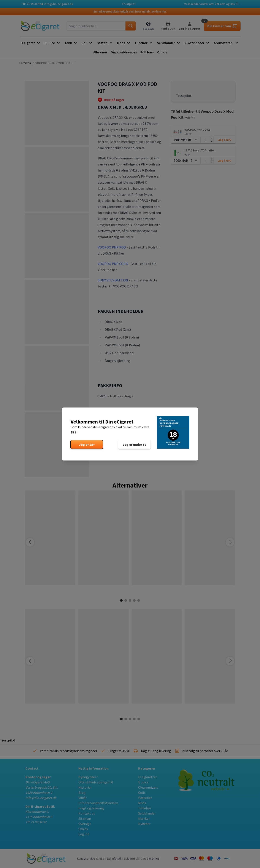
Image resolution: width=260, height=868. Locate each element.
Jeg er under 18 (134, 444)
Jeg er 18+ (87, 444)
